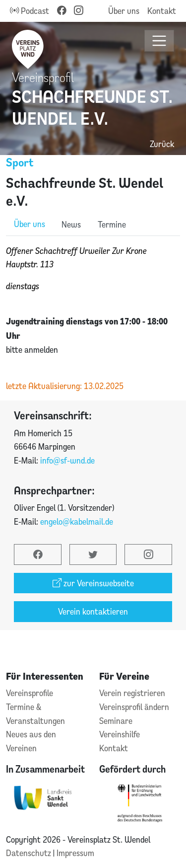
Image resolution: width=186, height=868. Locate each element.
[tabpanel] (93, 318)
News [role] (71, 224)
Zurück (162, 144)
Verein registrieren (132, 693)
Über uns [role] (30, 224)
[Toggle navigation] (159, 41)
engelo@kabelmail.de (77, 521)
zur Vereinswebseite (93, 583)
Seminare (116, 721)
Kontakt (162, 11)
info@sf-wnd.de (67, 460)
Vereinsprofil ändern (134, 707)
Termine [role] (112, 224)
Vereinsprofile (30, 693)
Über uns (124, 11)
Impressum (75, 853)
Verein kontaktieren (93, 611)
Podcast (30, 11)
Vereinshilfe (120, 734)
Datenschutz (30, 853)
